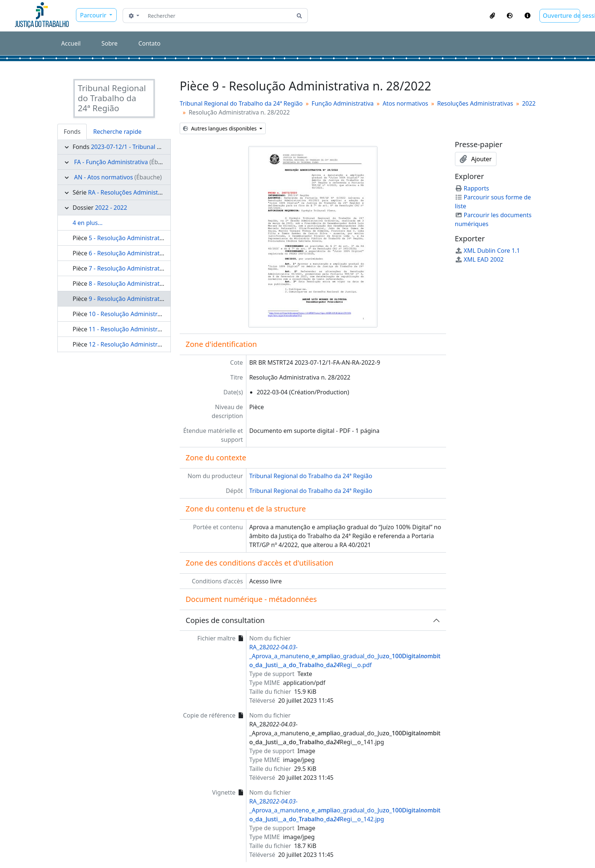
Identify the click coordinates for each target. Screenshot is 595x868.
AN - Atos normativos (104, 177)
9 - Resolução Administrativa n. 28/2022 (144, 299)
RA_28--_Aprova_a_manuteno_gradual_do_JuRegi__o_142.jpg (345, 810)
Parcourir (94, 15)
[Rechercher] (218, 16)
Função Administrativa (343, 103)
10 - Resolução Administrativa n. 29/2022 (145, 314)
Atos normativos (405, 103)
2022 (529, 103)
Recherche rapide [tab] (117, 132)
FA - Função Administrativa (111, 162)
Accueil (71, 43)
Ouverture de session (561, 16)
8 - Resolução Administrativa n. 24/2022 (144, 284)
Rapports (472, 188)
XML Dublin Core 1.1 (488, 251)
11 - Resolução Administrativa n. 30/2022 (145, 329)
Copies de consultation (225, 620)
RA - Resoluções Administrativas (132, 192)
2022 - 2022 (111, 208)
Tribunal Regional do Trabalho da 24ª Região (241, 103)
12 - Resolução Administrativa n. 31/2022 (145, 344)
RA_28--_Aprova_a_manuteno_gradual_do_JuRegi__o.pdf (345, 656)
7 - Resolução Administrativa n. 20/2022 (144, 268)
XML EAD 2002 (479, 259)
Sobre (110, 43)
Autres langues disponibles (220, 128)
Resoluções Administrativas (475, 103)
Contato (149, 43)
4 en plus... (88, 223)
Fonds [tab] (72, 132)
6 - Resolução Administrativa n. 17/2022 (144, 253)
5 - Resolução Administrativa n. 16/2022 (144, 238)
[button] (492, 16)
